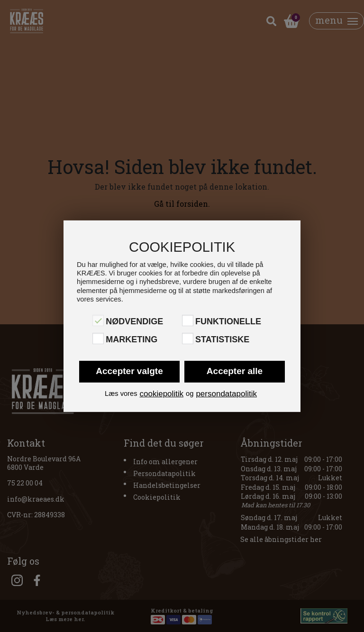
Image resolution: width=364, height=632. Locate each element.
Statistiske (222, 339)
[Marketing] (98, 339)
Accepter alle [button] (235, 371)
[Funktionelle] (188, 321)
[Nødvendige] (98, 321)
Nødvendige (134, 321)
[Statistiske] (188, 339)
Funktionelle (228, 321)
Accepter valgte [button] (129, 371)
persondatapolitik (226, 393)
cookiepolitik (161, 393)
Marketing (132, 339)
